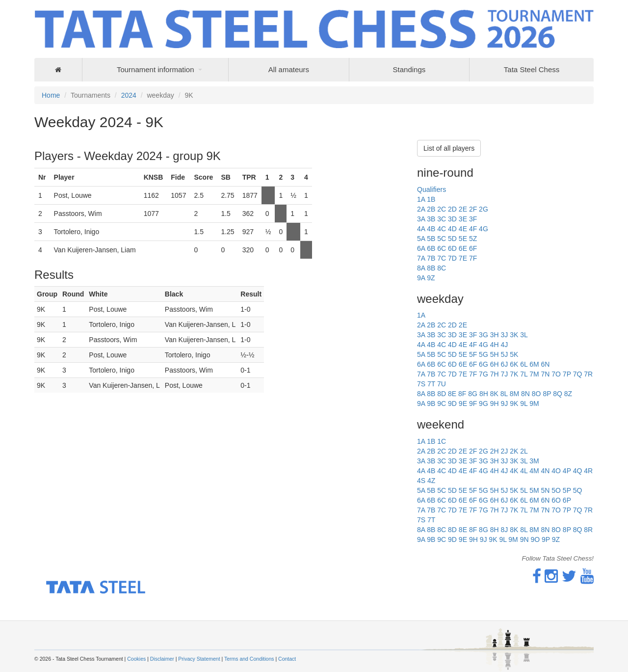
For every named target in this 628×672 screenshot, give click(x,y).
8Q (558, 394)
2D (452, 209)
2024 (129, 95)
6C (442, 248)
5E (463, 239)
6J (504, 364)
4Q (578, 471)
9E (463, 403)
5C (442, 239)
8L (504, 394)
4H (495, 345)
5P (567, 490)
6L (524, 364)
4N (545, 471)
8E (452, 394)
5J (504, 354)
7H (495, 374)
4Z (431, 481)
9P (546, 539)
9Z (431, 278)
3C (442, 219)
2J (504, 451)
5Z (473, 239)
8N (525, 394)
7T (431, 384)
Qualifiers (432, 189)
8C (442, 268)
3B (431, 219)
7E (463, 258)
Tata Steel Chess (532, 69)
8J (504, 530)
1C (442, 441)
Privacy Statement (199, 659)
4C (442, 229)
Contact (287, 659)
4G (484, 229)
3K (514, 335)
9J (504, 403)
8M (514, 394)
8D (442, 394)
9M (534, 403)
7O (556, 374)
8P (547, 394)
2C (442, 209)
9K (514, 403)
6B (431, 248)
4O (556, 471)
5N (545, 490)
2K (514, 451)
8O (536, 394)
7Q (578, 374)
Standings (409, 69)
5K (514, 354)
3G (484, 335)
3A (421, 219)
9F (473, 403)
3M (534, 461)
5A (421, 239)
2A (421, 209)
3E (463, 219)
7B (431, 258)
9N (524, 539)
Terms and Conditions (249, 659)
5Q (578, 490)
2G (484, 209)
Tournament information (156, 69)
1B (431, 199)
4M (534, 471)
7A (421, 258)
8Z (568, 394)
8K (494, 394)
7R (588, 374)
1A (421, 199)
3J (504, 335)
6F (473, 248)
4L (524, 471)
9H (495, 403)
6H (495, 364)
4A (421, 229)
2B (431, 209)
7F (473, 258)
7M (534, 374)
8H (484, 394)
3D (452, 219)
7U (442, 384)
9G (484, 403)
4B (431, 229)
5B (431, 239)
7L (524, 374)
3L (524, 335)
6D (452, 248)
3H (495, 335)
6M (534, 364)
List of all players (449, 148)
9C (442, 403)
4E (463, 229)
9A (421, 278)
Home (51, 95)
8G (473, 394)
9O (535, 539)
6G (484, 364)
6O (556, 500)
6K (514, 364)
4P (567, 471)
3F (473, 219)
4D (452, 229)
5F (473, 354)
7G (484, 374)
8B (431, 268)
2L (524, 451)
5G (484, 354)
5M (534, 490)
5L (524, 490)
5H (495, 354)
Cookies (136, 659)
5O (556, 490)
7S (421, 384)
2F (473, 209)
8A (421, 268)
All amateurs (289, 69)
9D (452, 403)
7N (545, 374)
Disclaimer (162, 659)
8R (588, 530)
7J (504, 374)
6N (545, 364)
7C (442, 258)
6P (567, 500)
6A (421, 248)
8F (462, 394)
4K (514, 471)
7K (514, 374)
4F (473, 229)
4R (588, 471)
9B (431, 403)
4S (421, 481)
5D (452, 239)
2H (495, 451)
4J (504, 345)
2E (463, 209)
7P (567, 374)
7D (452, 258)
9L (524, 403)
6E (463, 248)
